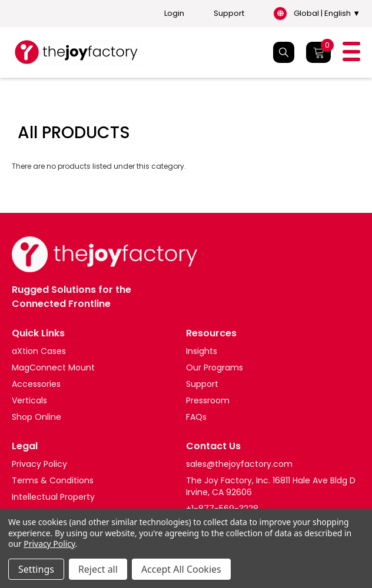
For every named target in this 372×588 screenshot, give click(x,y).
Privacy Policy (49, 544)
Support (229, 14)
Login (174, 14)
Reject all (98, 569)
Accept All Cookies (181, 569)
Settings (36, 569)
